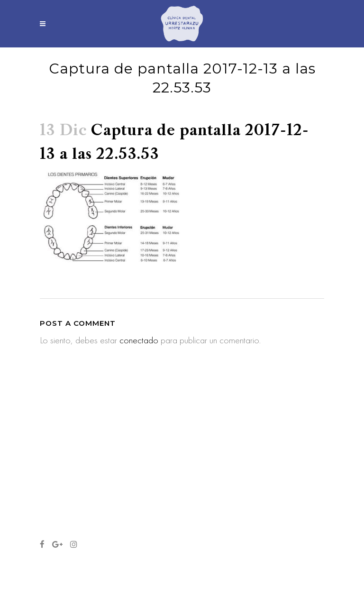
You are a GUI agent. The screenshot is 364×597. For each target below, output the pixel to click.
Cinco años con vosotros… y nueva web (180, 523)
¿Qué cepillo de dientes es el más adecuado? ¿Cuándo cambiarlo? (182, 433)
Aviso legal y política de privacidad (83, 567)
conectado (139, 340)
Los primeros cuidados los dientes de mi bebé (177, 481)
